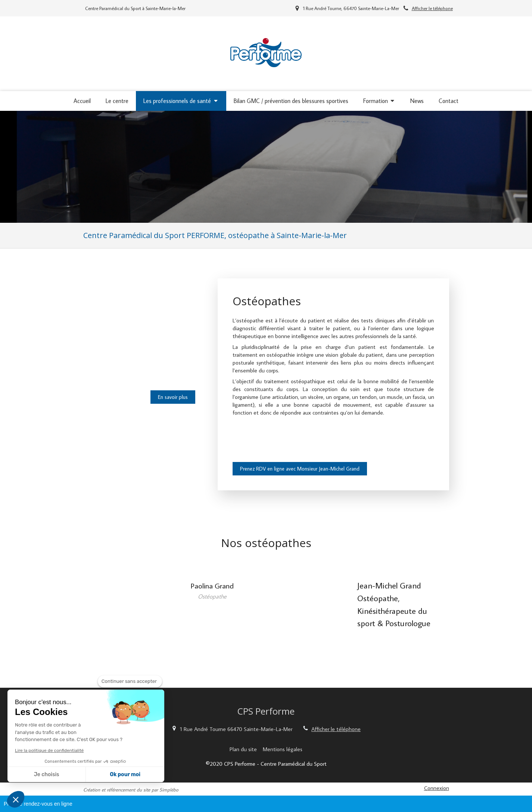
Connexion (437, 788)
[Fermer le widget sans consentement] (130, 681)
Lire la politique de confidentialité (49, 750)
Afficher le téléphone (432, 8)
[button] (16, 799)
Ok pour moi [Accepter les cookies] (125, 774)
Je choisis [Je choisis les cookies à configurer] (47, 774)
